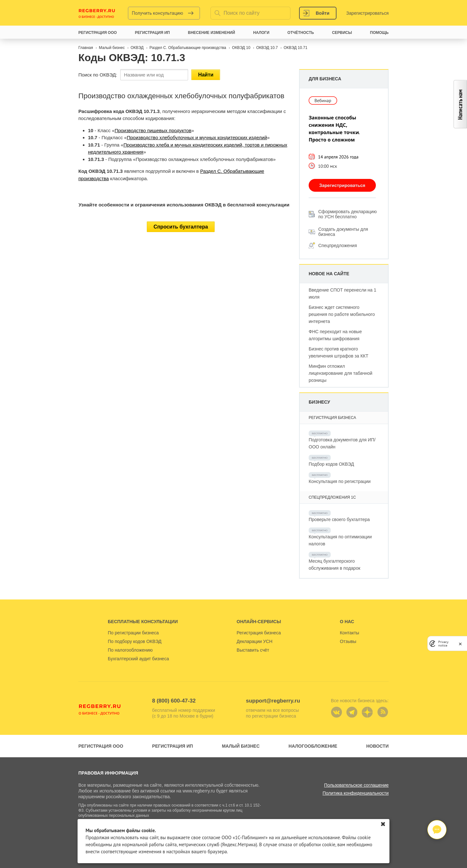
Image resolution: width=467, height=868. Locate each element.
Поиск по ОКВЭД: (98, 75)
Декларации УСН (255, 641)
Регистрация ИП (173, 746)
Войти (323, 13)
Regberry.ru (97, 13)
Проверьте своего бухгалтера (339, 519)
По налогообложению (130, 650)
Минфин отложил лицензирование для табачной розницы (340, 373)
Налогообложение (313, 746)
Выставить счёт (253, 650)
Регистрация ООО (101, 746)
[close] (460, 643)
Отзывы (348, 641)
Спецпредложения (338, 245)
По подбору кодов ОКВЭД (135, 641)
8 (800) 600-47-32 (174, 701)
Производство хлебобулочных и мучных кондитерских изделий (197, 137)
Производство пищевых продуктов (153, 130)
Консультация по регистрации (340, 481)
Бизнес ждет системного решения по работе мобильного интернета (342, 314)
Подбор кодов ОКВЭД (331, 464)
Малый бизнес (241, 746)
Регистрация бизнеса (259, 633)
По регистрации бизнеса (133, 633)
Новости (377, 746)
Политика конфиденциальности (356, 793)
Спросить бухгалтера (181, 227)
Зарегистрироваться (368, 13)
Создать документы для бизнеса (343, 232)
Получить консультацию (158, 13)
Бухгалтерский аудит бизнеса (138, 659)
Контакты (349, 633)
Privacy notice (443, 644)
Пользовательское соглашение (356, 785)
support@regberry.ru (273, 701)
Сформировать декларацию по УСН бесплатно (348, 214)
